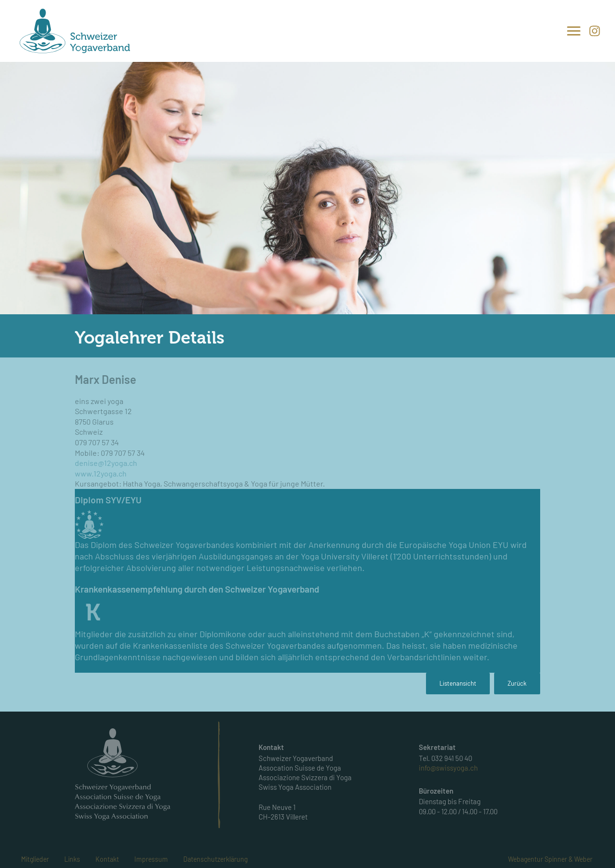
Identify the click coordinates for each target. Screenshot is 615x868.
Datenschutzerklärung (215, 859)
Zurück (517, 683)
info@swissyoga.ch (448, 768)
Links (72, 859)
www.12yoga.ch (101, 473)
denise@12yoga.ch (106, 463)
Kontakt (107, 859)
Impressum (151, 859)
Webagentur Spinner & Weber (550, 859)
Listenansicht (458, 683)
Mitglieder (35, 859)
